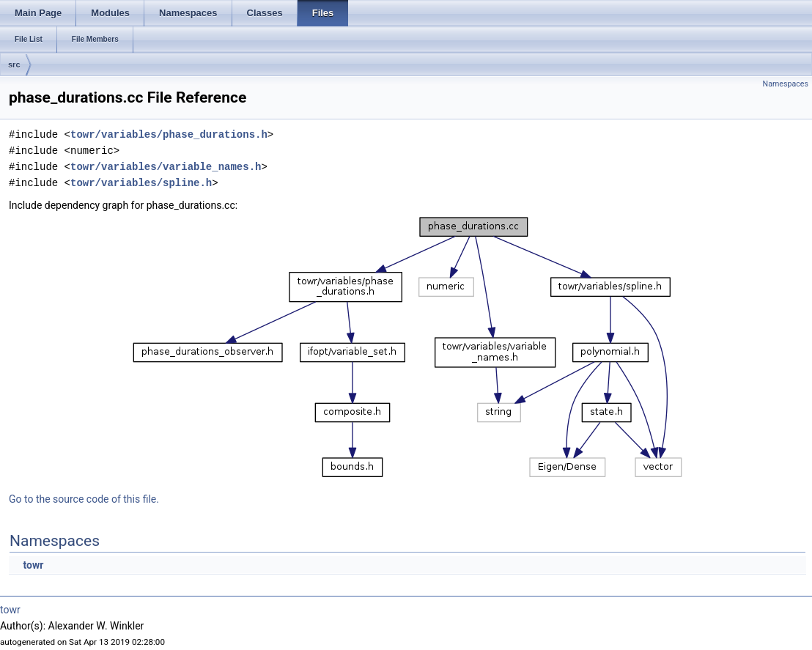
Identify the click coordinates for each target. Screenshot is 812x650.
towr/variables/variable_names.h (166, 167)
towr (33, 565)
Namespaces (786, 84)
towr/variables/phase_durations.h (169, 134)
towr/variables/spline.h (141, 183)
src (14, 64)
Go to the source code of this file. (84, 499)
